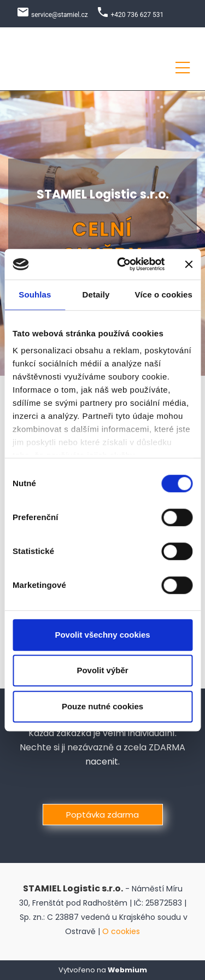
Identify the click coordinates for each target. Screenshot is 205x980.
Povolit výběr (102, 670)
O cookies (121, 931)
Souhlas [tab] (35, 294)
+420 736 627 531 (137, 15)
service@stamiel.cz (60, 15)
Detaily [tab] (96, 294)
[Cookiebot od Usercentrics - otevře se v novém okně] (122, 264)
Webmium (127, 970)
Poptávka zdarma (102, 815)
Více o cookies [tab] (163, 294)
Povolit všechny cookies (102, 635)
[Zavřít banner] (189, 264)
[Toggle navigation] (183, 66)
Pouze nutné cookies (102, 706)
